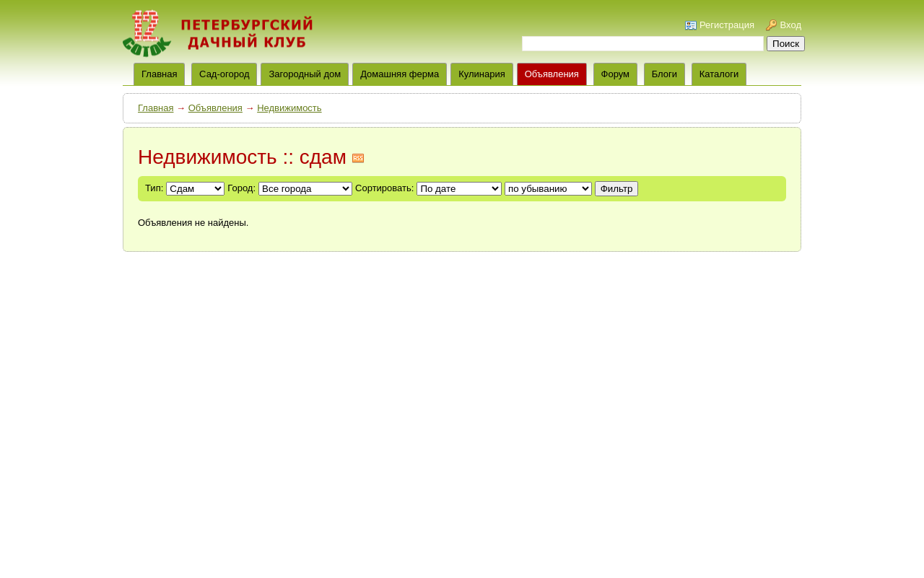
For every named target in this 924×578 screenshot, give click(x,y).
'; (548, 189)
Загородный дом (305, 74)
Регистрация (727, 25)
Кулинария (482, 74)
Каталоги (719, 74)
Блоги (664, 74)
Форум (616, 74)
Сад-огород (224, 74)
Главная (156, 108)
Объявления (552, 74)
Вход (791, 25)
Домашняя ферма (400, 74)
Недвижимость (289, 108)
